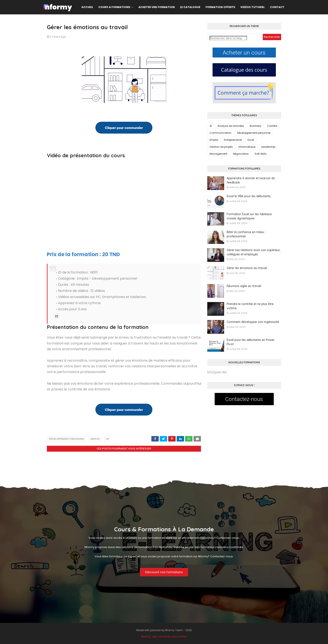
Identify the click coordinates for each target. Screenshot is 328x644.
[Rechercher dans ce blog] (228, 38)
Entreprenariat (233, 140)
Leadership (268, 147)
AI (211, 126)
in (107, 439)
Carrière (272, 126)
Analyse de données (231, 126)
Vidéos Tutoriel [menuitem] (253, 7)
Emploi (95, 439)
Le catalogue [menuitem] (190, 7)
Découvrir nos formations (164, 572)
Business (255, 126)
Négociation (241, 154)
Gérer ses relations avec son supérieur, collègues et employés (254, 252)
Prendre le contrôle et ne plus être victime (250, 306)
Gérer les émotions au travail (247, 268)
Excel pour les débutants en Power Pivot (251, 342)
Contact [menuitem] (277, 7)
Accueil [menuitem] (87, 7)
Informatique (247, 147)
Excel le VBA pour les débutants (249, 196)
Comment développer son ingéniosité (253, 322)
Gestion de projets (221, 147)
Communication (220, 133)
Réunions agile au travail (244, 286)
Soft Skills (261, 154)
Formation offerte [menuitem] (220, 7)
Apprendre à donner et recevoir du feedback (251, 180)
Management (218, 154)
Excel (251, 140)
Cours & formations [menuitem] (114, 7)
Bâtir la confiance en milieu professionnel (245, 234)
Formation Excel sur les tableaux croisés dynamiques (249, 216)
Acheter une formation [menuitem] (157, 7)
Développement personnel (67, 439)
